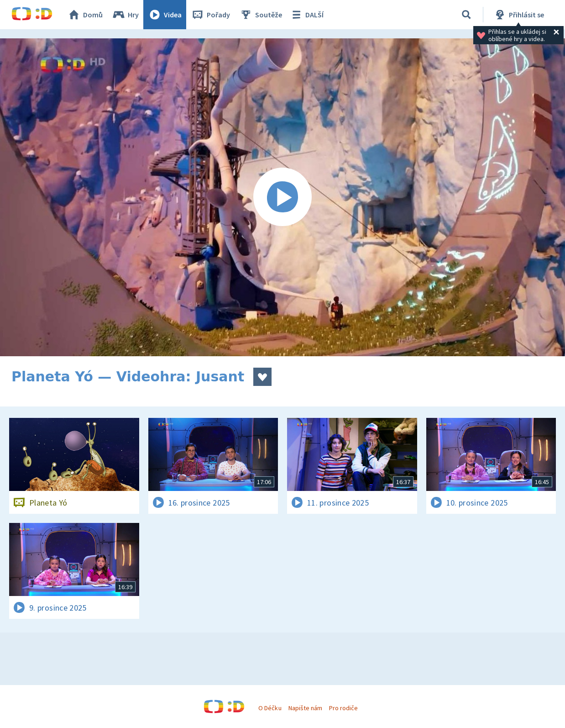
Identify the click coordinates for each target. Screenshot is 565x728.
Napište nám (305, 708)
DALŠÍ (306, 15)
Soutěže (261, 15)
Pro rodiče (343, 708)
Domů (85, 15)
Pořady (210, 15)
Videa (165, 15)
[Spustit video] (282, 197)
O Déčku (270, 708)
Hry (125, 15)
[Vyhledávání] (466, 15)
